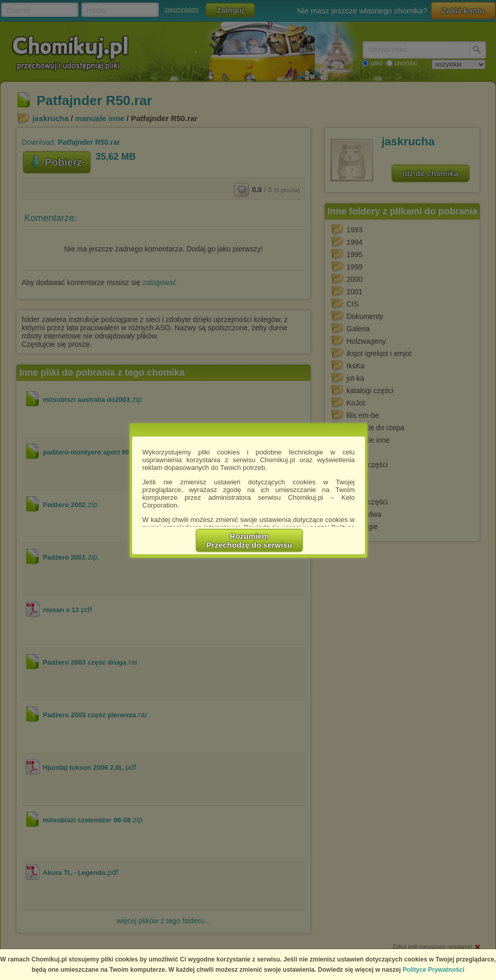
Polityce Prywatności (434, 970)
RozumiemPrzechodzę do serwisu (250, 540)
